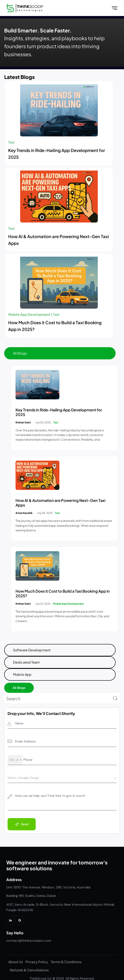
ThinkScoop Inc (40, 972)
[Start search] (115, 700)
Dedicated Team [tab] (26, 664)
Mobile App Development (29, 316)
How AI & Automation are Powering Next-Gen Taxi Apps (59, 241)
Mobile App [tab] (22, 676)
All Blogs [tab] (20, 355)
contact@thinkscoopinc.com (29, 942)
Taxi (11, 144)
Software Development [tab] (32, 652)
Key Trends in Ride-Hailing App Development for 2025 (57, 155)
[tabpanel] (62, 503)
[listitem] (62, 898)
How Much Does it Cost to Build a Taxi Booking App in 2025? (55, 327)
